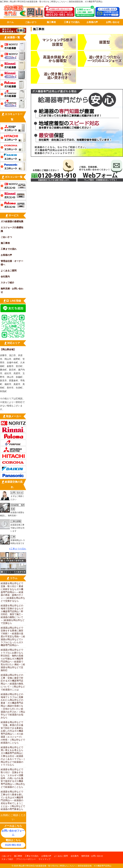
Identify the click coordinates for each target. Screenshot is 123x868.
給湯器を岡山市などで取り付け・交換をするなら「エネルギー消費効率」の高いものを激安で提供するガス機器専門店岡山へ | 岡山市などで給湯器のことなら (13, 778)
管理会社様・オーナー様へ (12, 263)
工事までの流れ (72, 22)
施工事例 (51, 22)
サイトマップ (44, 859)
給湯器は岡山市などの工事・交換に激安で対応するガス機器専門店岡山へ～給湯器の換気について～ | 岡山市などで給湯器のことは (13, 682)
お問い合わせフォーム (13, 833)
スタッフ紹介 (7, 283)
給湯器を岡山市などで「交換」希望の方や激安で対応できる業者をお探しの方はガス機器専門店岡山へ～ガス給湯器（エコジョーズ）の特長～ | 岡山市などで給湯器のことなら (13, 732)
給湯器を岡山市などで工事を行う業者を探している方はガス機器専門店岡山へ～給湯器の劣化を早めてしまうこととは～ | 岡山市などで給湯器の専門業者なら (13, 800)
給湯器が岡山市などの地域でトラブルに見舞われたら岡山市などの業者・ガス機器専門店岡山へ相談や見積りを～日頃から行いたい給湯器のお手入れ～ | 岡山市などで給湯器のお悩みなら (13, 706)
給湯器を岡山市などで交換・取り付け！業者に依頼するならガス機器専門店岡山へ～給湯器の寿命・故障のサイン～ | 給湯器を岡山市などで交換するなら (13, 592)
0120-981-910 (13, 845)
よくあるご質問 (9, 271)
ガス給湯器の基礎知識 (12, 221)
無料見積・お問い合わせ (12, 290)
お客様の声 (92, 22)
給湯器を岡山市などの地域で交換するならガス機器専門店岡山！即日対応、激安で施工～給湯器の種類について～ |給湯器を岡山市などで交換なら (13, 614)
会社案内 (5, 277)
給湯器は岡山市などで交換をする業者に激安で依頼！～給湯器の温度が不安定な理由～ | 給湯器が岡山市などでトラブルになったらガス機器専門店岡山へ (13, 637)
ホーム (10, 22)
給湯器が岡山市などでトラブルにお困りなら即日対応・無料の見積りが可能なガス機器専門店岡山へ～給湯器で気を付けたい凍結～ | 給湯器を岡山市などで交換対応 (13, 660)
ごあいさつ (31, 22)
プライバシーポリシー (26, 859)
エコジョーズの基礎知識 (12, 229)
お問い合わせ (113, 22)
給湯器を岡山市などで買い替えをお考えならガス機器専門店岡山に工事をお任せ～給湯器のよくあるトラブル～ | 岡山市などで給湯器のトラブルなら (13, 756)
